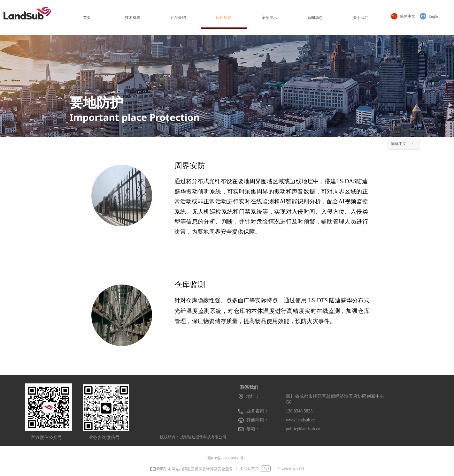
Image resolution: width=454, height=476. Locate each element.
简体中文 (399, 144)
